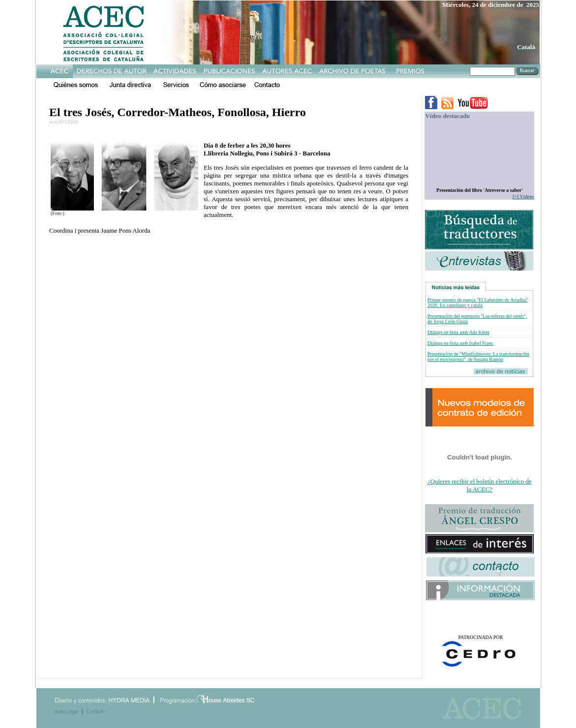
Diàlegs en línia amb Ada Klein (458, 332)
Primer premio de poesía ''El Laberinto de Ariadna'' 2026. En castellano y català (478, 303)
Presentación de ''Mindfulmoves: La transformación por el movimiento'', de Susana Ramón (478, 357)
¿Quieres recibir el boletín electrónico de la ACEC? (480, 485)
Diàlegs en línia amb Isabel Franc (460, 343)
